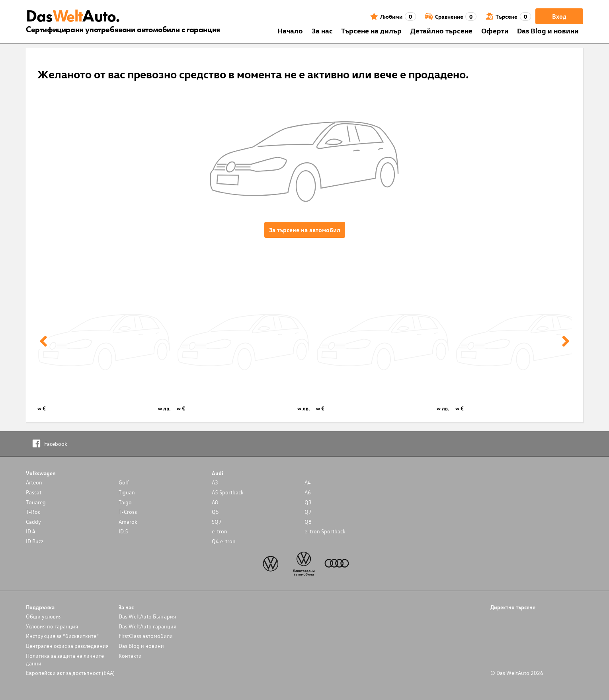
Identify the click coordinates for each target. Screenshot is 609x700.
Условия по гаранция (52, 626)
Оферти (495, 30)
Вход (559, 16)
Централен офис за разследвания (67, 646)
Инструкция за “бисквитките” (62, 636)
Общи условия (44, 616)
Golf (124, 482)
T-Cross (128, 512)
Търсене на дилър (371, 30)
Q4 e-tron (224, 541)
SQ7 (217, 522)
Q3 (308, 502)
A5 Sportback (228, 492)
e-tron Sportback (325, 531)
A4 (308, 482)
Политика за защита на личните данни (65, 659)
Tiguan (127, 492)
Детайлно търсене (441, 30)
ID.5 (123, 531)
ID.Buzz (35, 541)
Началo (290, 30)
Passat (34, 492)
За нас (322, 30)
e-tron (220, 531)
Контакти (130, 656)
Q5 (215, 512)
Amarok (128, 522)
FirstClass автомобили (146, 636)
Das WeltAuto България (147, 616)
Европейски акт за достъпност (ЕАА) (70, 673)
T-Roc (33, 512)
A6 (308, 492)
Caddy (33, 522)
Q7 (308, 512)
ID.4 (31, 531)
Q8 (308, 522)
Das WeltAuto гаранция (147, 626)
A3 (215, 482)
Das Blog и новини (548, 30)
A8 (215, 502)
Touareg (36, 502)
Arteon (34, 482)
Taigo (125, 502)
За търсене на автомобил (305, 230)
